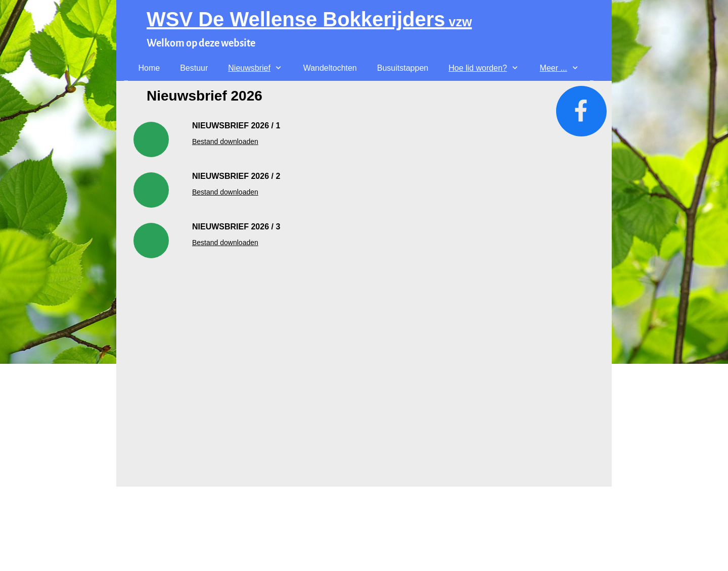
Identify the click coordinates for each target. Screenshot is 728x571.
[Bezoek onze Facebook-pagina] (581, 111)
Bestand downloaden (225, 141)
